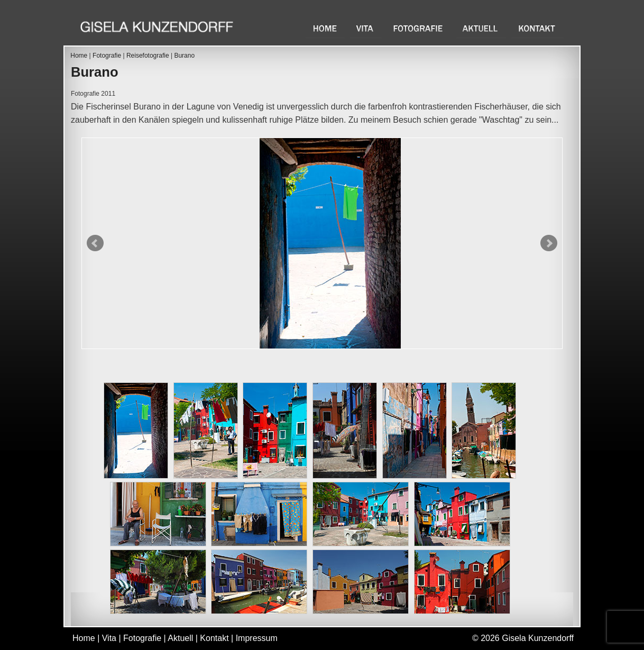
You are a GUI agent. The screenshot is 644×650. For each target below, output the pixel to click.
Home (325, 28)
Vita (366, 28)
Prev (95, 243)
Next (549, 243)
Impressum (257, 638)
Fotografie (419, 28)
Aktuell (481, 28)
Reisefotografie (148, 56)
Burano (184, 56)
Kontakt (537, 28)
